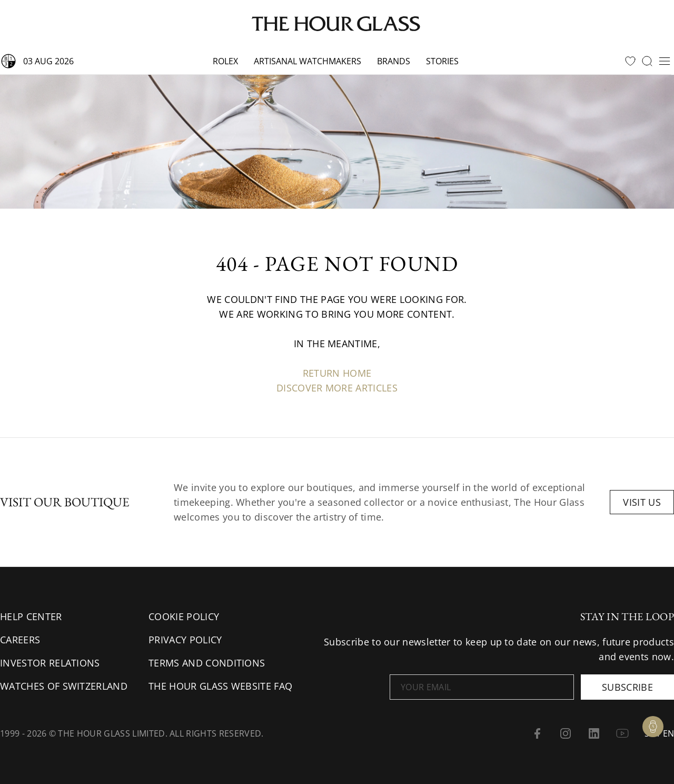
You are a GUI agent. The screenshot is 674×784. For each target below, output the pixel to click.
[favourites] (630, 61)
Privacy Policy (185, 640)
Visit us (642, 502)
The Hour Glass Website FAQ (220, 686)
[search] (647, 61)
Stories (442, 61)
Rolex (225, 61)
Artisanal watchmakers (308, 61)
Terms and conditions (207, 663)
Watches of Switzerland (64, 686)
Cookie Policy (184, 616)
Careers (20, 640)
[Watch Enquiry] (653, 727)
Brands (394, 61)
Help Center (31, 616)
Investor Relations (50, 663)
